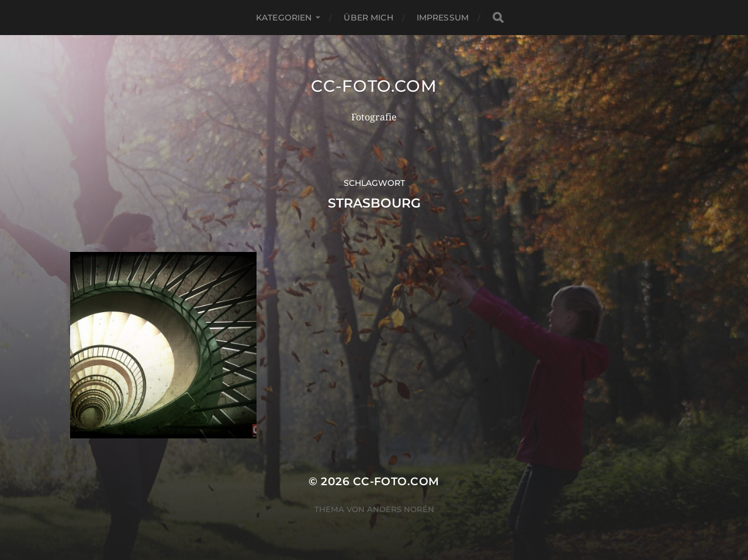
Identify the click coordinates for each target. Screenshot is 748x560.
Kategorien (284, 18)
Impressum (443, 18)
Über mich (368, 18)
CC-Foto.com (374, 86)
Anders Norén (401, 509)
